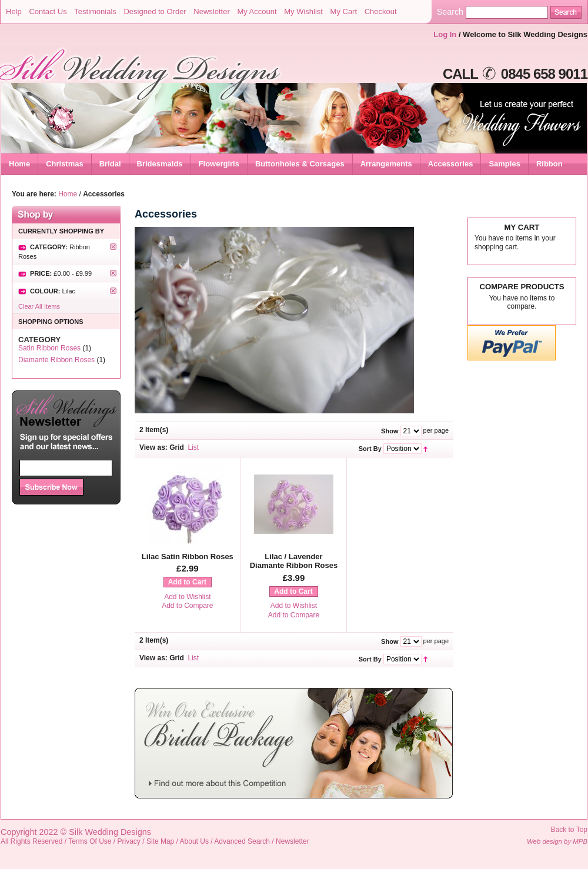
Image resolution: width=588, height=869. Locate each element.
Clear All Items (39, 306)
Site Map (160, 841)
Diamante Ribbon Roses (56, 360)
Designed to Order (155, 11)
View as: (153, 447)
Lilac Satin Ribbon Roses (188, 557)
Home (19, 164)
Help (14, 11)
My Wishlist (303, 11)
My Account (257, 11)
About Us (194, 841)
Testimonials (95, 11)
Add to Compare (187, 606)
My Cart (344, 11)
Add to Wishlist (187, 597)
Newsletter (211, 11)
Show (390, 431)
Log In (445, 34)
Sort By (370, 449)
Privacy (129, 841)
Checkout (381, 11)
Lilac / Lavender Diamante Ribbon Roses (294, 561)
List (194, 447)
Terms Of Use (90, 841)
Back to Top (569, 830)
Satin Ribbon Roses (49, 348)
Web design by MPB (557, 841)
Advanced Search (242, 841)
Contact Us (48, 11)
